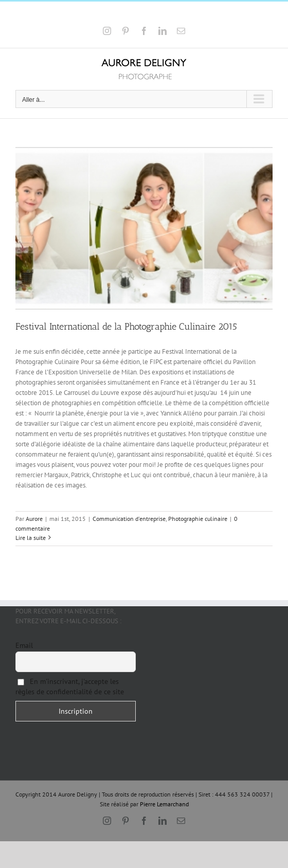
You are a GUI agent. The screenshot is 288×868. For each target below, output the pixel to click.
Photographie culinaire (198, 519)
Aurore (34, 519)
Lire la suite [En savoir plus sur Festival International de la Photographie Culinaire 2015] (31, 538)
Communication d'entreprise (129, 519)
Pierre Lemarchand (164, 804)
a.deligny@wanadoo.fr (173, 14)
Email (24, 645)
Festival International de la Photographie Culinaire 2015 (126, 327)
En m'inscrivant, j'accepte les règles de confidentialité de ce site (70, 686)
